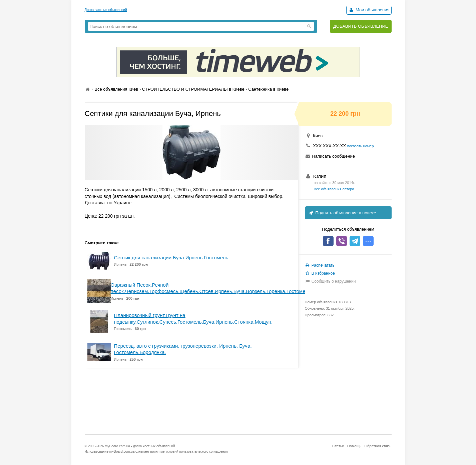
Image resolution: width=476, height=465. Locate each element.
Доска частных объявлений (106, 10)
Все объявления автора (334, 189)
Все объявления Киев (116, 89)
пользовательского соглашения (203, 451)
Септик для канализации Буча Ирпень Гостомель (171, 257)
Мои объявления (369, 10)
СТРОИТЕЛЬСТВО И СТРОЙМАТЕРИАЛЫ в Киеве (193, 89)
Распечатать (323, 265)
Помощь (354, 446)
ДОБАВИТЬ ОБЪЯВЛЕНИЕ (361, 26)
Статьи (338, 446)
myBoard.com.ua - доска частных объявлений (140, 446)
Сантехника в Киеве (268, 89)
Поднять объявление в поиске (342, 213)
